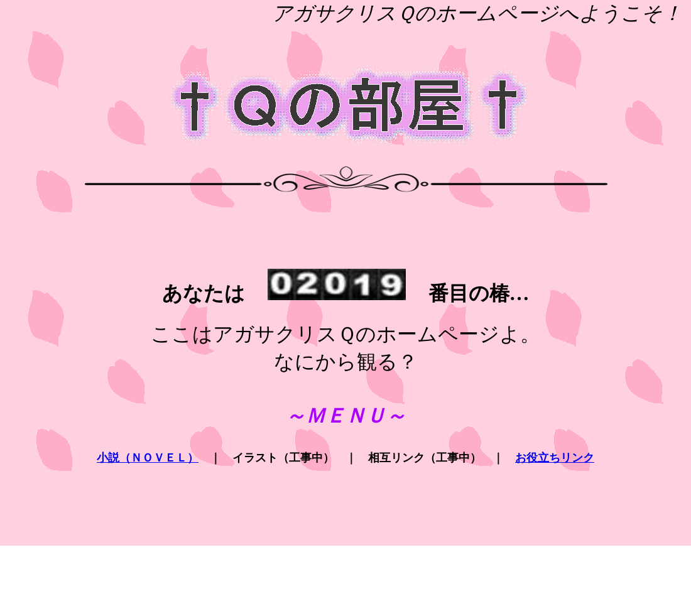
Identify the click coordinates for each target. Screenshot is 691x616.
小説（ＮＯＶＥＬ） (148, 458)
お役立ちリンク (555, 458)
